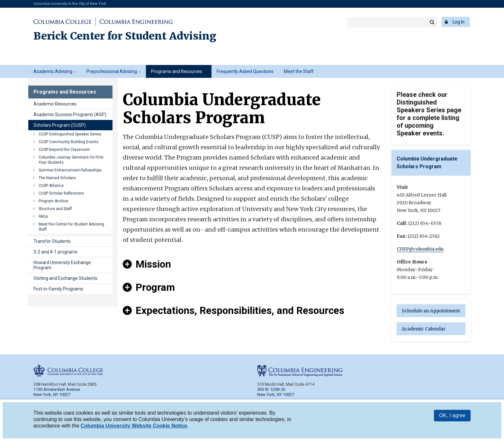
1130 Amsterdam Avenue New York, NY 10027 (57, 392)
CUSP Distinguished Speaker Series (70, 134)
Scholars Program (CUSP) (60, 125)
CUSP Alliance (51, 186)
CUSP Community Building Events (68, 142)
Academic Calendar (424, 329)
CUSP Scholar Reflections (61, 193)
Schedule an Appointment (431, 311)
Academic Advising (53, 71)
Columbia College (63, 22)
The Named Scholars (57, 178)
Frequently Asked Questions (245, 71)
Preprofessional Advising (112, 71)
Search (432, 22)
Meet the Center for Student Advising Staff (71, 227)
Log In (459, 22)
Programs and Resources (177, 71)
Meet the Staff (299, 71)
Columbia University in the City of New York (70, 4)
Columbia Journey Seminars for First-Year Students (71, 160)
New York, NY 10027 (276, 395)
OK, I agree (452, 415)
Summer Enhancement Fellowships (70, 170)
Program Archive (53, 201)
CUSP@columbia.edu (420, 249)
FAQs (43, 216)
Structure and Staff (55, 209)
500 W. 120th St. (272, 389)
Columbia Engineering (135, 22)
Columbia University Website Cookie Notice (134, 426)
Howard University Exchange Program (62, 265)
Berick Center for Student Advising (125, 36)
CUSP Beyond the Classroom (64, 150)
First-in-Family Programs (58, 289)
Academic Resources (55, 104)
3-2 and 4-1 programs (55, 252)
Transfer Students (52, 241)
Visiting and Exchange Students (65, 278)
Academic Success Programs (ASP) (70, 115)
